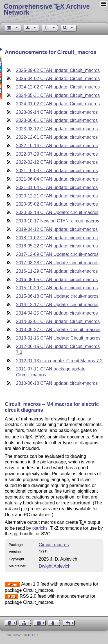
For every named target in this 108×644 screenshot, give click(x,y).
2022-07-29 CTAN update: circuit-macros (57, 154)
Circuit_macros (54, 545)
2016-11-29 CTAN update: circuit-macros (57, 271)
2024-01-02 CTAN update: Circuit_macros (58, 104)
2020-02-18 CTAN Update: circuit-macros (57, 212)
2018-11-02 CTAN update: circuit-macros (57, 238)
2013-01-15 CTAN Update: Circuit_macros (58, 338)
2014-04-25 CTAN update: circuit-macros (57, 313)
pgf (15, 534)
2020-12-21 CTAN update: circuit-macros (57, 196)
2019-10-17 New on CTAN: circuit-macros (58, 221)
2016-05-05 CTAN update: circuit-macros (57, 280)
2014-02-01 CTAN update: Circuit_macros (58, 321)
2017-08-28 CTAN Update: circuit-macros (57, 263)
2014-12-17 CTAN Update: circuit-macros (57, 305)
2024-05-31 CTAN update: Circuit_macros (58, 95)
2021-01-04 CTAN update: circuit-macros (57, 187)
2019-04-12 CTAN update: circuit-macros (57, 229)
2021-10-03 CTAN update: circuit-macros (57, 171)
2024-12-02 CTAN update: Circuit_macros (58, 87)
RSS (12, 596)
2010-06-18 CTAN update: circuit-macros (57, 383)
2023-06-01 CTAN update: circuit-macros (57, 120)
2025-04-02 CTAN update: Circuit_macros (58, 78)
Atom (13, 584)
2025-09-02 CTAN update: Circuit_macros (58, 70)
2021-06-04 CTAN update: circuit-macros (57, 179)
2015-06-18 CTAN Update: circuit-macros (57, 296)
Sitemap (30, 623)
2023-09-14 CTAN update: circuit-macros (57, 112)
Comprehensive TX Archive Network (47, 9)
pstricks (40, 528)
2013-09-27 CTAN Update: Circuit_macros (58, 330)
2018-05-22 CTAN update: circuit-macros (57, 246)
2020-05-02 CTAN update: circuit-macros (57, 204)
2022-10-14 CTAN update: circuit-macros (57, 146)
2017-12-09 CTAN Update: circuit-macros (57, 254)
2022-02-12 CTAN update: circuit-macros (57, 162)
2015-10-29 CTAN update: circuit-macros (57, 288)
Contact (44, 623)
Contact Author (59, 623)
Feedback (73, 623)
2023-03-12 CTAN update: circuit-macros (57, 129)
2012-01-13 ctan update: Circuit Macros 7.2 (59, 361)
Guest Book (15, 623)
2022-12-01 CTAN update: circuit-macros (57, 137)
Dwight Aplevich (55, 566)
